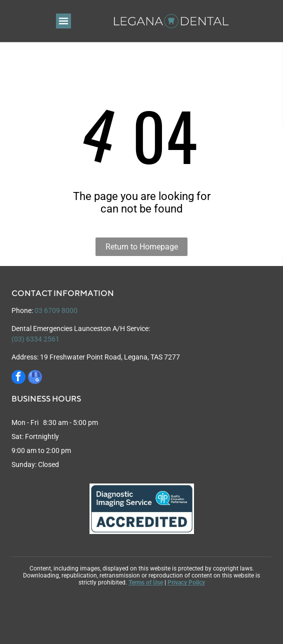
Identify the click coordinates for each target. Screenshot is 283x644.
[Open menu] (63, 21)
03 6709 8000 (56, 310)
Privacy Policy (186, 582)
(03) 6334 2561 (35, 339)
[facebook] (18, 378)
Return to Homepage (142, 247)
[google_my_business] (35, 378)
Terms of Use (146, 582)
